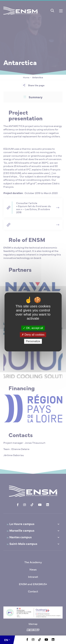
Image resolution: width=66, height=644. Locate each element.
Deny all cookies (33, 335)
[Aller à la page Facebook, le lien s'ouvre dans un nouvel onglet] (27, 640)
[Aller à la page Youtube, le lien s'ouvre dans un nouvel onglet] (46, 640)
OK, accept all (33, 328)
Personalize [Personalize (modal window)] (33, 341)
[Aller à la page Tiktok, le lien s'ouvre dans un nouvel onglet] (40, 640)
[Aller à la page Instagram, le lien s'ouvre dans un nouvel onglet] (33, 640)
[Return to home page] (20, 15)
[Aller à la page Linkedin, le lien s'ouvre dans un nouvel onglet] (53, 640)
